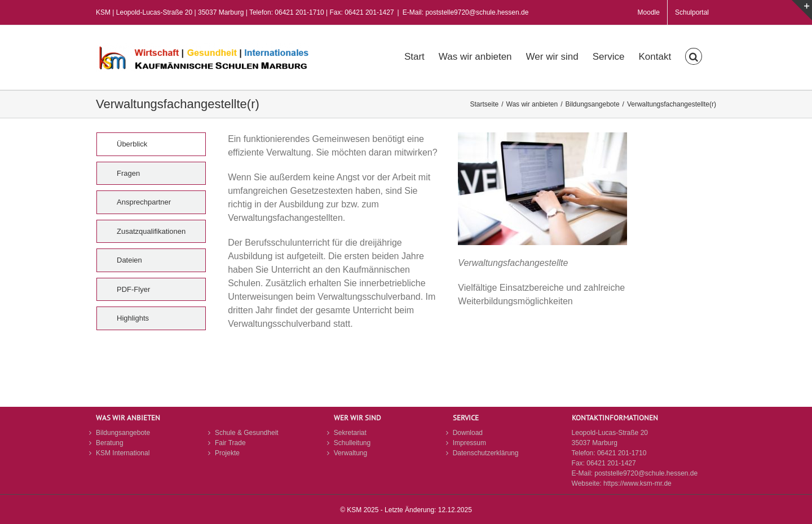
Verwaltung (350, 453)
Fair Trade (230, 443)
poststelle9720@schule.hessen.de (646, 473)
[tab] (151, 144)
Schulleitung (352, 443)
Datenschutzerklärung (486, 453)
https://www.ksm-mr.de (637, 483)
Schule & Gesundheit (247, 433)
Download (468, 433)
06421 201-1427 (611, 463)
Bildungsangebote (123, 433)
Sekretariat (350, 433)
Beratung (110, 443)
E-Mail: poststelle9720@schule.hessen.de (466, 12)
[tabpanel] (449, 243)
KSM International (123, 453)
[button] (694, 55)
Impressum (469, 443)
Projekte (227, 453)
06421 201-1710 (622, 453)
